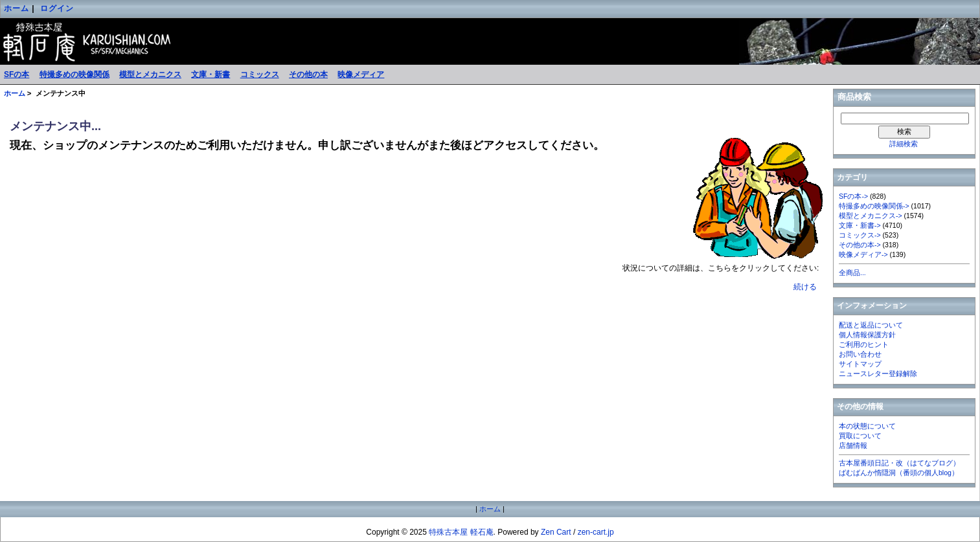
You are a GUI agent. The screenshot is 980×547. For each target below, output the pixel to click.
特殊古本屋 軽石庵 (461, 532)
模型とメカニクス (150, 74)
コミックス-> (860, 235)
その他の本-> (860, 245)
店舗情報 (853, 445)
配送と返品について (871, 325)
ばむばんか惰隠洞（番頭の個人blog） (899, 473)
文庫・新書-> (860, 225)
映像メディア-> (863, 254)
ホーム (17, 8)
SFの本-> (853, 196)
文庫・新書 (211, 74)
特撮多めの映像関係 (74, 74)
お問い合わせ (860, 354)
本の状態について (867, 426)
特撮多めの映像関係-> (874, 206)
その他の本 (308, 74)
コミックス (260, 74)
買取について (860, 436)
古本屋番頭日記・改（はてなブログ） (899, 463)
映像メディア (361, 74)
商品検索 (854, 97)
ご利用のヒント (864, 344)
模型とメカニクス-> (871, 216)
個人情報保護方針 (867, 335)
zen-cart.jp (596, 532)
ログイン (57, 8)
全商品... (852, 273)
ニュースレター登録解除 (878, 374)
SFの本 (17, 74)
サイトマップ (860, 364)
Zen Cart (556, 532)
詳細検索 (904, 144)
